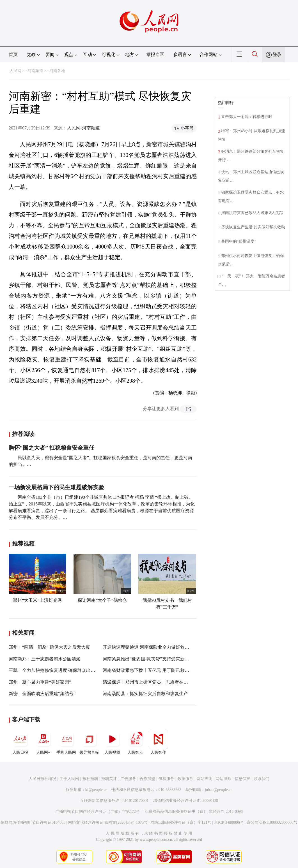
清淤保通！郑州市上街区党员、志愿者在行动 (148, 682)
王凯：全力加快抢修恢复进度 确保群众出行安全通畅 (61, 670)
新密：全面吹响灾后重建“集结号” (42, 694)
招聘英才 (109, 779)
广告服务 (128, 779)
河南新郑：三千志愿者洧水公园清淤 (45, 659)
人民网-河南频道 (83, 128)
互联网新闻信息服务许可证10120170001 (114, 801)
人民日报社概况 (42, 779)
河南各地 (57, 71)
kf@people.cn (96, 790)
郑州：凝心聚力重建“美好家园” (40, 682)
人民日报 (20, 742)
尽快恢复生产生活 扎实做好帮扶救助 (253, 227)
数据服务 (185, 779)
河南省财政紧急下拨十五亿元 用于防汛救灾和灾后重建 (157, 670)
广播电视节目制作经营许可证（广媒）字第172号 (98, 812)
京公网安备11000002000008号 (272, 822)
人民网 (15, 71)
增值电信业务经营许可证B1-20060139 (186, 801)
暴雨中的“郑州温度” (239, 241)
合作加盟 (147, 779)
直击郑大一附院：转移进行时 (247, 117)
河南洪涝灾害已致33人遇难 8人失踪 (252, 213)
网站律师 (223, 779)
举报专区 (155, 54)
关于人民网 (69, 779)
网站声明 (205, 779)
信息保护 (242, 779)
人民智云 (135, 742)
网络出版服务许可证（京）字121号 (181, 822)
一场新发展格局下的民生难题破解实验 (56, 487)
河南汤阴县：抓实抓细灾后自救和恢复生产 (145, 694)
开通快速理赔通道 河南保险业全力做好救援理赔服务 (155, 647)
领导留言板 (89, 742)
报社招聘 (90, 779)
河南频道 (35, 71)
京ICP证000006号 (229, 822)
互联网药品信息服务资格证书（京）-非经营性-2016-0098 (194, 812)
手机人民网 (66, 742)
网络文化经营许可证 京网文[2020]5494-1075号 (108, 822)
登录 (277, 54)
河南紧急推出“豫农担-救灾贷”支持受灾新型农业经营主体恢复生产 (168, 659)
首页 (13, 54)
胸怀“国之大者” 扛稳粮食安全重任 (51, 448)
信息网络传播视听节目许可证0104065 (33, 822)
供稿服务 (166, 779)
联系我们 (262, 779)
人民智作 (158, 742)
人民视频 (112, 742)
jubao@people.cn (219, 790)
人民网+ (43, 742)
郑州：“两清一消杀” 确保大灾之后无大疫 (49, 647)
